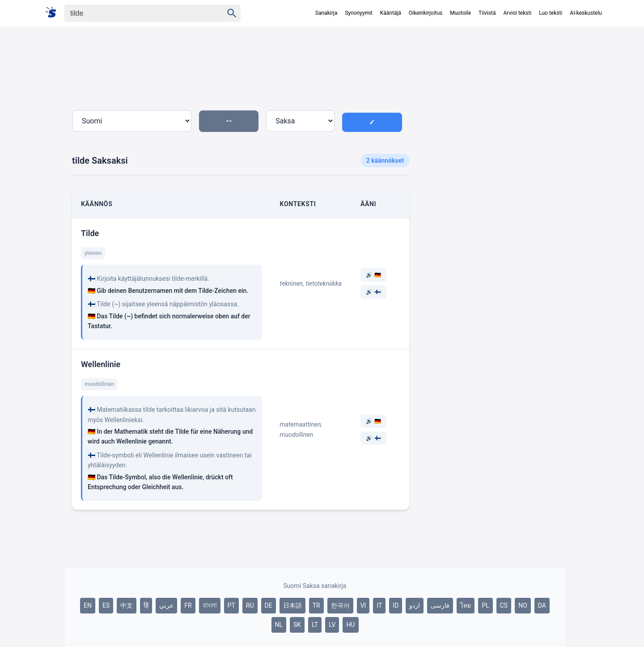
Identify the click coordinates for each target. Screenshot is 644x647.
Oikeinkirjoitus (426, 13)
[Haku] (136, 13)
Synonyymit (359, 13)
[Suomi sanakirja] (54, 13)
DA (542, 605)
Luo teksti (551, 13)
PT (231, 605)
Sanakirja (326, 13)
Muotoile (460, 13)
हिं (146, 605)
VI (363, 605)
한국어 (340, 605)
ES (106, 605)
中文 (127, 605)
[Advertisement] (491, 190)
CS (504, 605)
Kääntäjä (391, 13)
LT (315, 625)
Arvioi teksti (517, 13)
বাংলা (210, 605)
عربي (166, 605)
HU (350, 625)
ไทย (466, 605)
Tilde (90, 233)
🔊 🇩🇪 (373, 275)
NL (279, 625)
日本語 (292, 605)
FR (188, 605)
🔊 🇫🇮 (373, 292)
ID (396, 605)
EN (88, 605)
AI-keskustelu (586, 13)
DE (269, 605)
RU (250, 605)
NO (523, 605)
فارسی (440, 605)
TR (316, 605)
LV (332, 625)
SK (297, 625)
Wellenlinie (101, 364)
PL (485, 605)
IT (379, 605)
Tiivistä (487, 13)
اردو (415, 605)
